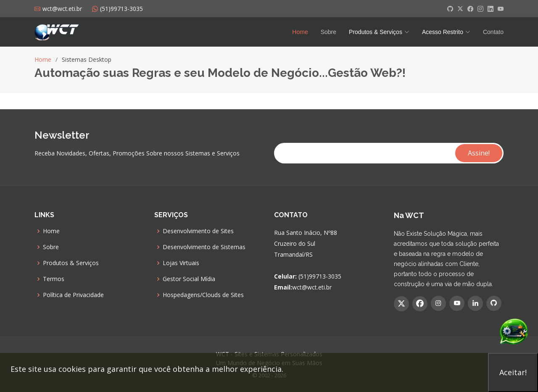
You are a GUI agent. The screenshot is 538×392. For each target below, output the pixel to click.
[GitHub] (494, 303)
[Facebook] (420, 304)
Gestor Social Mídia (189, 279)
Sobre (328, 32)
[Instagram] (438, 303)
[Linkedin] (475, 303)
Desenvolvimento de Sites (198, 231)
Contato (493, 32)
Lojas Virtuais (181, 263)
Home (300, 32)
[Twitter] (401, 304)
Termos (54, 279)
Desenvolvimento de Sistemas (204, 247)
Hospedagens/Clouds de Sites (203, 295)
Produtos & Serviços (71, 263)
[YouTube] (457, 303)
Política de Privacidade (73, 295)
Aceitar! (513, 372)
